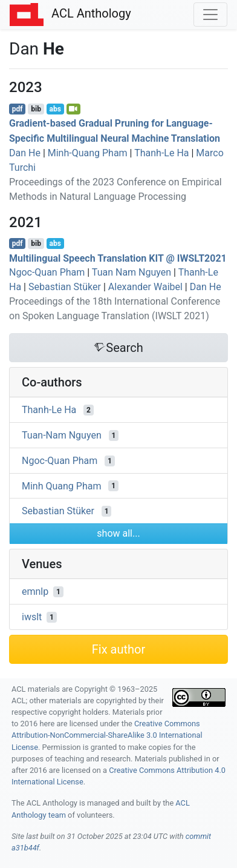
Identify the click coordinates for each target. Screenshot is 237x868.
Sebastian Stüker (65, 287)
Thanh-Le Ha (161, 153)
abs (55, 109)
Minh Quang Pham (61, 485)
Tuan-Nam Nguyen (62, 435)
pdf (18, 109)
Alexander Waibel (145, 287)
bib (36, 109)
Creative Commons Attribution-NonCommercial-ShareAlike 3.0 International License (107, 735)
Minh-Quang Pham (88, 153)
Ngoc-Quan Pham (47, 272)
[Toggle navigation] (210, 15)
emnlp (35, 591)
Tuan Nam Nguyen (131, 272)
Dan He (25, 153)
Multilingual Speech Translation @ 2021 (118, 258)
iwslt (32, 617)
